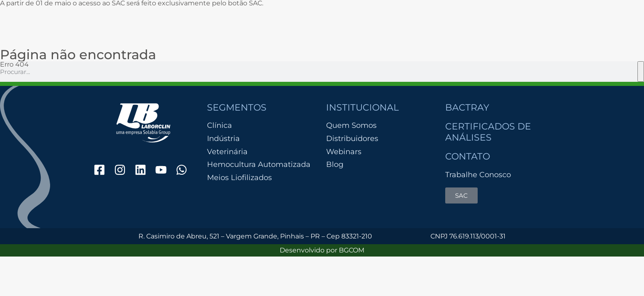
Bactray (467, 108)
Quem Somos (351, 125)
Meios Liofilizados (239, 178)
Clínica (220, 126)
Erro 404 (14, 64)
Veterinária (227, 152)
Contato (468, 156)
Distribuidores (352, 139)
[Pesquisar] (641, 72)
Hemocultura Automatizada (259, 165)
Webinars (344, 152)
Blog (335, 164)
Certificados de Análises (488, 132)
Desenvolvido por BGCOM (322, 250)
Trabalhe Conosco (478, 175)
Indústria (223, 139)
